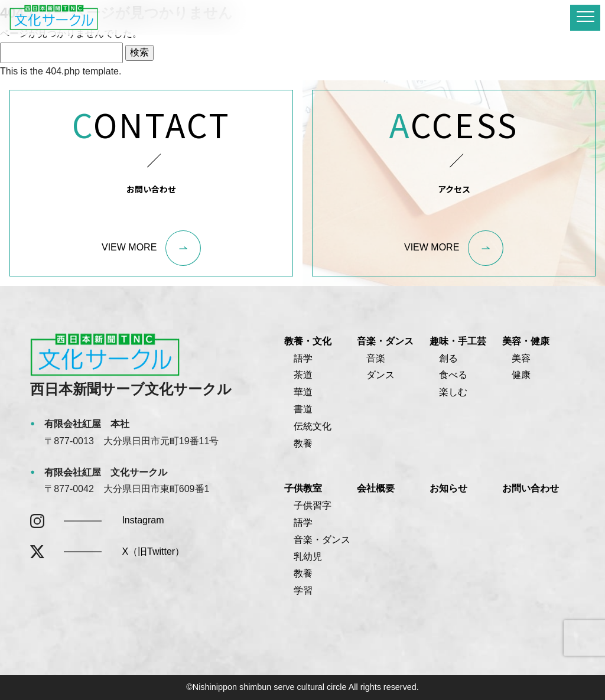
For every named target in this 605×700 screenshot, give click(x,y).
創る (448, 358)
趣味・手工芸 (458, 341)
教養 (303, 443)
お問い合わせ (531, 488)
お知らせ (448, 488)
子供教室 (303, 488)
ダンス (380, 375)
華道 (303, 392)
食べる (453, 375)
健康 (521, 375)
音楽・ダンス (385, 341)
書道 (303, 409)
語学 (303, 358)
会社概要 (376, 488)
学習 (303, 590)
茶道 (303, 375)
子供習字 (313, 505)
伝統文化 (313, 426)
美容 (521, 358)
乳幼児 (308, 557)
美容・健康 (526, 341)
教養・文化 (308, 341)
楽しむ (453, 392)
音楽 (376, 358)
